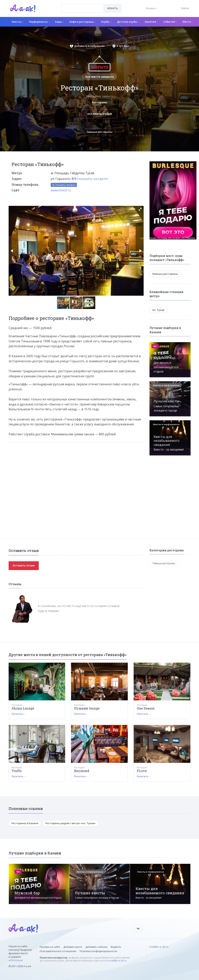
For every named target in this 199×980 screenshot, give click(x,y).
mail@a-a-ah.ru (118, 961)
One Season (146, 708)
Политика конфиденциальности (98, 951)
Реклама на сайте (50, 947)
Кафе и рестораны (83, 22)
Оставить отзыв (100, 114)
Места (188, 22)
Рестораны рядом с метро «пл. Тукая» (71, 823)
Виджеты (116, 947)
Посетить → (19, 714)
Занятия (151, 22)
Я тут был (121, 46)
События (170, 22)
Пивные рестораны (100, 132)
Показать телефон (64, 185)
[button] (140, 209)
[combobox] (82, 8)
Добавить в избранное (87, 46)
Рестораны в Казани (25, 823)
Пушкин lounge (87, 708)
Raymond (82, 771)
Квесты (18, 22)
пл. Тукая (158, 310)
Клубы (106, 22)
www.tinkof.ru (61, 190)
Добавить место (73, 947)
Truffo (17, 771)
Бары (60, 22)
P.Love (142, 771)
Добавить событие (96, 947)
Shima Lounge (23, 708)
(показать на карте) (92, 179)
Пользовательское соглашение (58, 951)
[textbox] (82, 5)
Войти (185, 8)
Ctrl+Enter (15, 960)
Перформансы (39, 22)
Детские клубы (128, 22)
